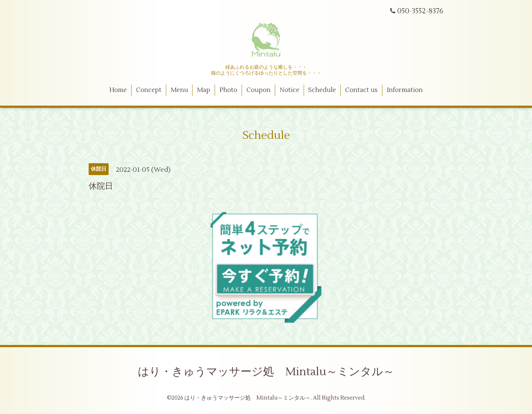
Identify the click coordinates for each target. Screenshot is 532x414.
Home (118, 90)
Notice (289, 90)
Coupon (258, 90)
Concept (149, 90)
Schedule (322, 90)
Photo (228, 90)
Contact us (361, 90)
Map (204, 90)
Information (405, 90)
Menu (179, 90)
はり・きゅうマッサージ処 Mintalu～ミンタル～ (266, 372)
